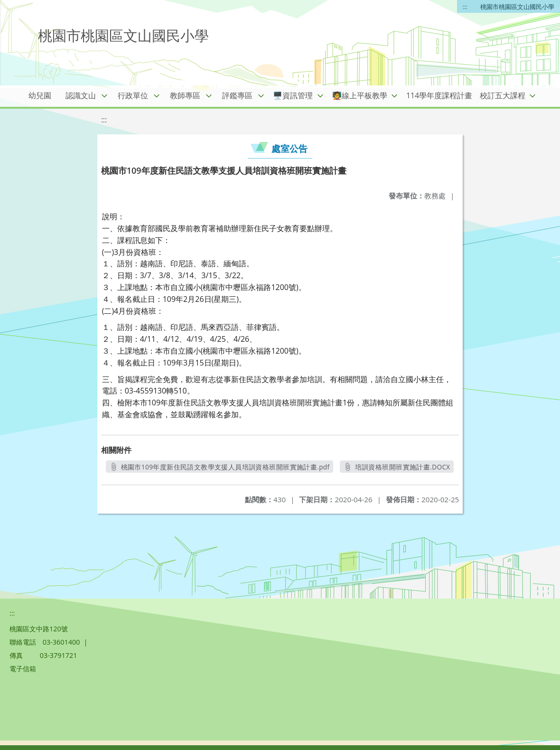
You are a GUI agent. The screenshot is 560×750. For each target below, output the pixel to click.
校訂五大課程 (503, 95)
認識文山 (81, 95)
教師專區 (185, 95)
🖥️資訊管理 (293, 95)
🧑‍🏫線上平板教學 (360, 95)
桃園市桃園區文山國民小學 (517, 7)
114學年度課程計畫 (439, 95)
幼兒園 (40, 95)
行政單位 (133, 95)
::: (465, 7)
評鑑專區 (237, 95)
